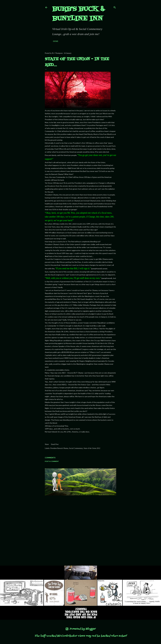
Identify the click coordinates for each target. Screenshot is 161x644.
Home (56, 41)
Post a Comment (52, 461)
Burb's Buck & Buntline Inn (78, 14)
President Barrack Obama (59, 448)
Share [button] (47, 444)
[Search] (115, 7)
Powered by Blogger (81, 629)
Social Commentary (76, 448)
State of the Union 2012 (92, 448)
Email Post (55, 444)
